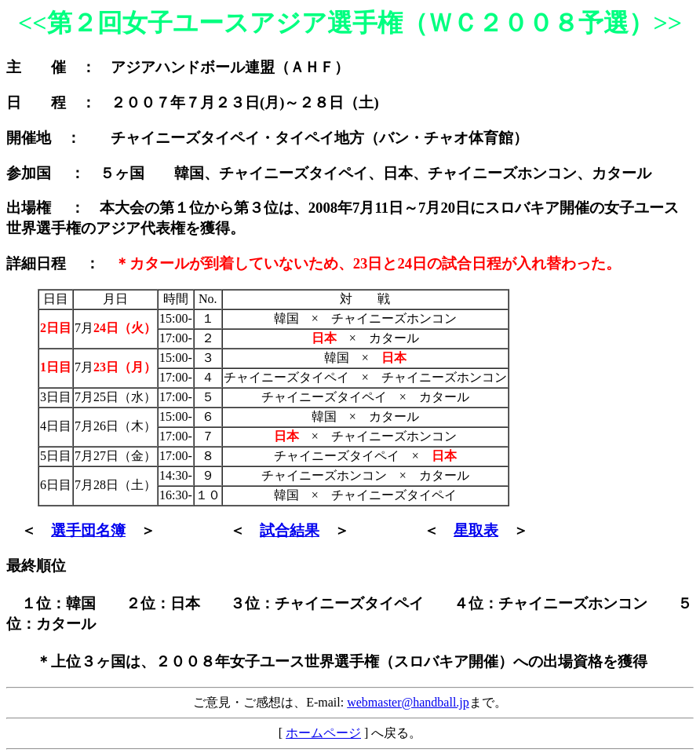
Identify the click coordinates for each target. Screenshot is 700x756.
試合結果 (290, 530)
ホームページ (323, 733)
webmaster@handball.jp (408, 702)
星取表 (476, 530)
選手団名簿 (88, 530)
